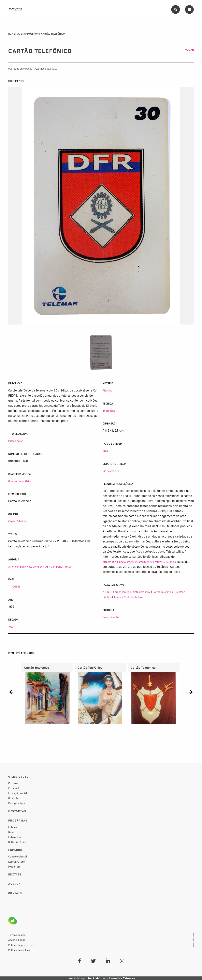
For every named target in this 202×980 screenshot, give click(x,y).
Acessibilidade (17, 940)
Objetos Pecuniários (20, 481)
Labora (13, 827)
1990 (11, 627)
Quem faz (14, 798)
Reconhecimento (19, 803)
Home (12, 34)
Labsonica (15, 837)
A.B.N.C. (107, 592)
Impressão (109, 411)
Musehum (14, 867)
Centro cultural (18, 856)
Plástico (107, 390)
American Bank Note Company (132, 592)
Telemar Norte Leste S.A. (128, 597)
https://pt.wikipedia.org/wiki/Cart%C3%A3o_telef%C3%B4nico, (140, 562)
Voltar (189, 50)
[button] (11, 692)
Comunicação (111, 617)
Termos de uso (17, 935)
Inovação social (18, 793)
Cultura (13, 783)
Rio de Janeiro (111, 471)
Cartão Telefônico (18, 521)
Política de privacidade (22, 945)
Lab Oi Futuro (16, 862)
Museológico (16, 441)
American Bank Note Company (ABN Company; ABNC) (40, 567)
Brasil (106, 451)
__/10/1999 (14, 587)
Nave (11, 832)
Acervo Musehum (28, 34)
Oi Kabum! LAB (17, 842)
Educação (14, 788)
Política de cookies (19, 950)
